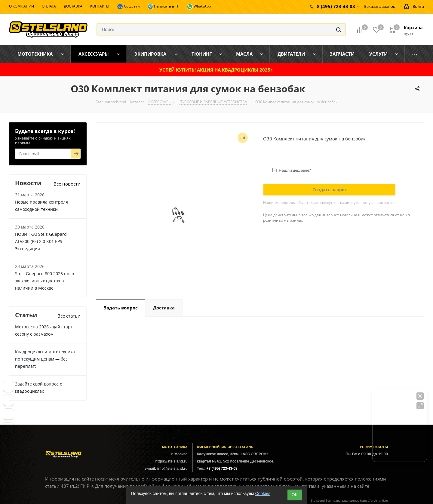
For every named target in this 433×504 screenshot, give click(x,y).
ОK (295, 495)
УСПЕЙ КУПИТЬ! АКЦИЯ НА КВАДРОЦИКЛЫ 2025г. (216, 70)
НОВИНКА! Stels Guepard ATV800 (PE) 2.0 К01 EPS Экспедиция (41, 241)
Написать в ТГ (163, 6)
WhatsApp (199, 7)
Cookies (263, 493)
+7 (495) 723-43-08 (222, 469)
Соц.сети (128, 7)
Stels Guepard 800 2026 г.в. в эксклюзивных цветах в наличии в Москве (45, 281)
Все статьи (69, 316)
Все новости (67, 184)
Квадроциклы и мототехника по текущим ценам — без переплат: (45, 359)
